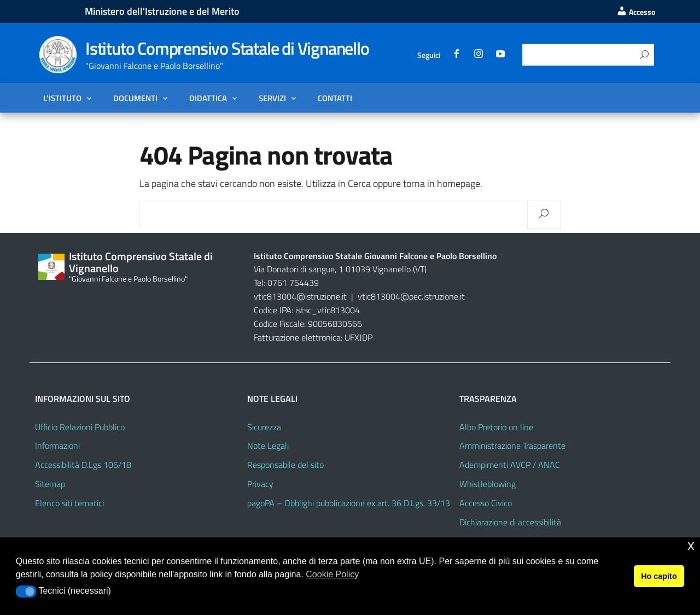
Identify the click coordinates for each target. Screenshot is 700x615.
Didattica (208, 98)
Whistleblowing (488, 484)
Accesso (636, 12)
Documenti (135, 98)
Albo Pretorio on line (496, 427)
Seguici (429, 55)
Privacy (260, 484)
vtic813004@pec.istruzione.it (411, 296)
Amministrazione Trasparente (512, 446)
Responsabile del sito (285, 465)
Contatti (335, 98)
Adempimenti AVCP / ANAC (510, 465)
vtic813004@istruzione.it (301, 296)
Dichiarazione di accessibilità (510, 522)
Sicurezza (264, 427)
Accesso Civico (486, 503)
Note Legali (268, 446)
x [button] (691, 545)
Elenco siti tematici (69, 503)
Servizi (272, 98)
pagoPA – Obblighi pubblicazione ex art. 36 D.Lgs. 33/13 (349, 503)
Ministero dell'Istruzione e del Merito (162, 11)
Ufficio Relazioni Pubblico (80, 427)
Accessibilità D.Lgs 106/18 (83, 465)
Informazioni (57, 446)
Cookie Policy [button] (332, 574)
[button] (26, 591)
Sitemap (50, 484)
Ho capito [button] (659, 576)
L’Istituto (62, 98)
